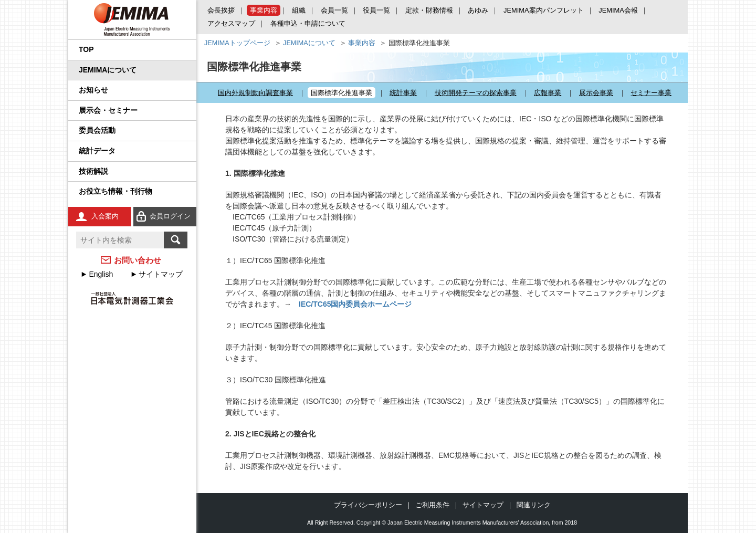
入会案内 (105, 216)
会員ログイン (170, 216)
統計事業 (403, 93)
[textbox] (120, 240)
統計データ (97, 151)
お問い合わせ (138, 260)
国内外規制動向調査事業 (255, 93)
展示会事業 (596, 93)
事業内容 (264, 10)
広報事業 (548, 93)
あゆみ (478, 10)
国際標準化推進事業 (342, 93)
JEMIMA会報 (618, 10)
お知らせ (93, 90)
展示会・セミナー (108, 110)
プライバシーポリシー (368, 505)
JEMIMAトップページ (237, 43)
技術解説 (93, 171)
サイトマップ (161, 274)
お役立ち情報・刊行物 (115, 191)
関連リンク (534, 505)
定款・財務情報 (429, 10)
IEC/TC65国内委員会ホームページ (355, 304)
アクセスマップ (231, 23)
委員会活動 (97, 130)
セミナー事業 (651, 93)
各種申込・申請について (308, 23)
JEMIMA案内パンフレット (544, 10)
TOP (86, 49)
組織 (299, 10)
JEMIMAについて (108, 70)
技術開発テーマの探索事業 (476, 93)
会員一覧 (334, 10)
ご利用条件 (432, 505)
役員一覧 (376, 10)
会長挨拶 (221, 10)
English (101, 274)
